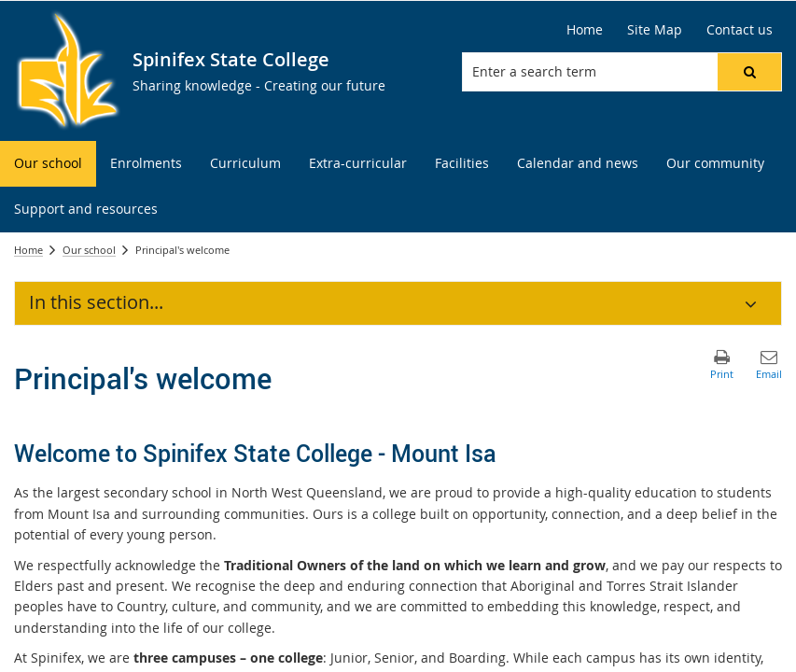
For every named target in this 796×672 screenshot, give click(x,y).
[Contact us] (740, 30)
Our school (89, 250)
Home (28, 250)
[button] (749, 72)
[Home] (585, 30)
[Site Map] (655, 30)
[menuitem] (48, 164)
